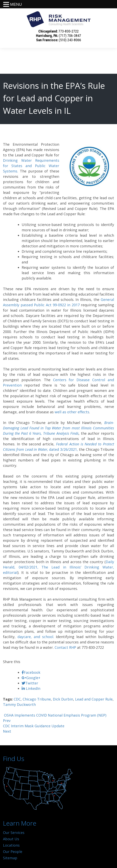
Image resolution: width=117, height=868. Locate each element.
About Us (11, 839)
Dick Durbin (63, 699)
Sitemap (10, 858)
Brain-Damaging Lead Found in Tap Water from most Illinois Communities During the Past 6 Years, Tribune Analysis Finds (58, 428)
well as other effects (72, 412)
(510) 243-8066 (70, 40)
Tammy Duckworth (19, 704)
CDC (17, 699)
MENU (16, 4)
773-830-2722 (69, 31)
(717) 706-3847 (70, 36)
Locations (11, 845)
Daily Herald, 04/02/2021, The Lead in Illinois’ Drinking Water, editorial (58, 567)
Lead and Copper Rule (94, 699)
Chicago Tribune (37, 699)
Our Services (14, 833)
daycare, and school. (36, 637)
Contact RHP (65, 647)
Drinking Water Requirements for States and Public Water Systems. (31, 166)
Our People (13, 852)
